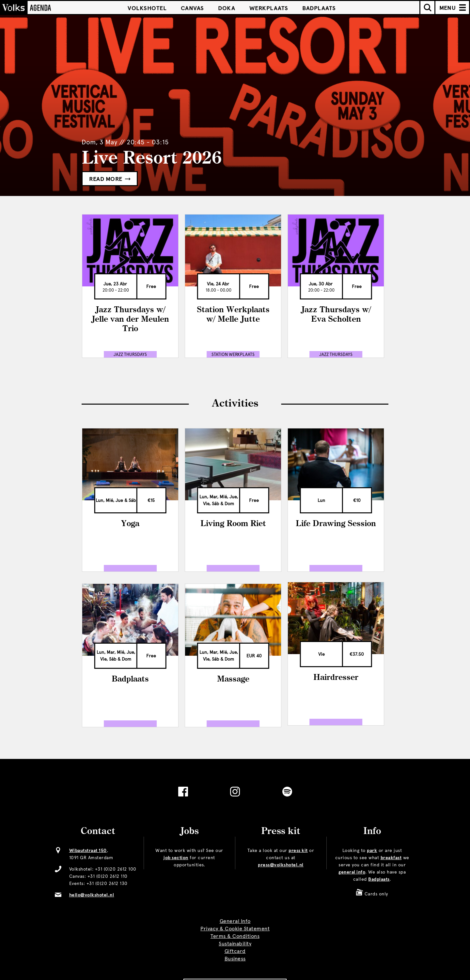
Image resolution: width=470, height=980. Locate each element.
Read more (110, 179)
